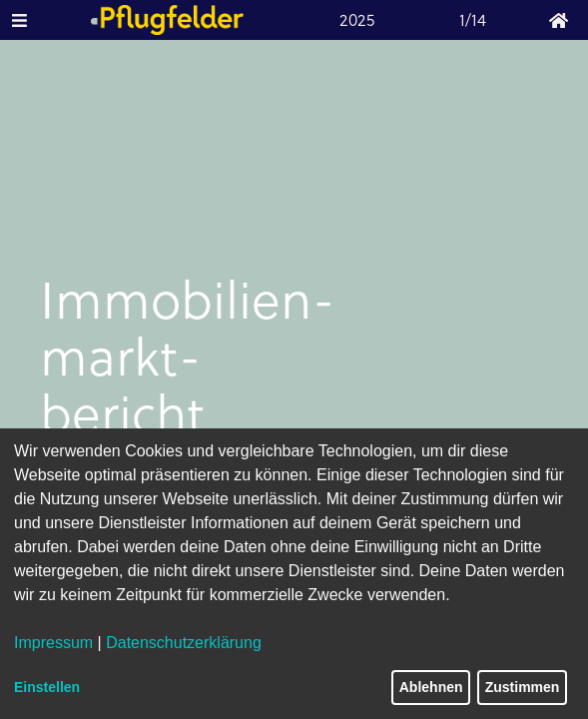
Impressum (53, 643)
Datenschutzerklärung (184, 643)
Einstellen (47, 687)
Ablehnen (431, 687)
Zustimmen (523, 687)
